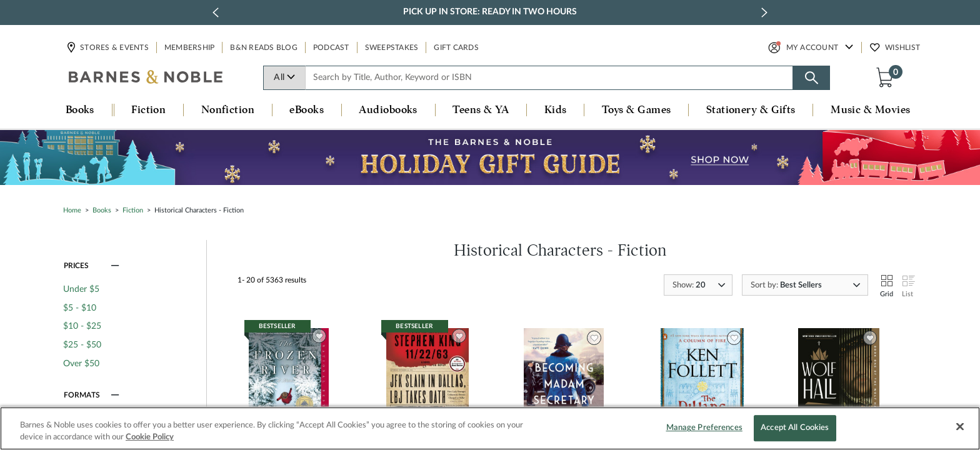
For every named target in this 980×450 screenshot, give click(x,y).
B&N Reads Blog (264, 47)
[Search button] (811, 78)
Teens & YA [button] (481, 110)
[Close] (960, 427)
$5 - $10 (80, 308)
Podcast (331, 47)
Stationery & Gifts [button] (751, 110)
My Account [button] (812, 47)
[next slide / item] (764, 12)
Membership (190, 47)
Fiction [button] (148, 110)
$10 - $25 (82, 326)
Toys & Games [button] (636, 110)
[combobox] (549, 78)
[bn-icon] (146, 78)
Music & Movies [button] (870, 110)
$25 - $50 (82, 345)
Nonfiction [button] (228, 110)
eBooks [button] (307, 110)
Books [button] (80, 110)
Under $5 (81, 289)
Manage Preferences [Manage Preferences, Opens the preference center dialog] (704, 428)
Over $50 (81, 364)
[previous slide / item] (216, 12)
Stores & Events (114, 47)
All (285, 77)
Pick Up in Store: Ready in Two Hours (490, 12)
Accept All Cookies (795, 428)
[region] (490, 428)
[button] (887, 77)
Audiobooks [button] (388, 110)
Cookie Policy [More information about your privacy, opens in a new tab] (150, 437)
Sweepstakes (392, 47)
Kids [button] (556, 110)
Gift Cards (456, 47)
